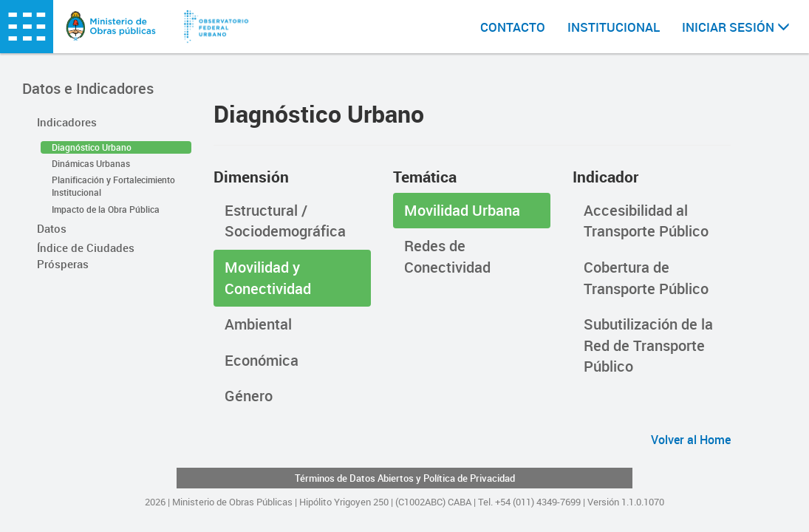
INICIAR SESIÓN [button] (736, 27)
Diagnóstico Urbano (92, 147)
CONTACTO (513, 27)
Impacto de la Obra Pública (106, 209)
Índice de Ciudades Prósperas (86, 255)
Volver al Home (691, 440)
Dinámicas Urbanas (91, 163)
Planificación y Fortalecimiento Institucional (113, 186)
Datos (52, 228)
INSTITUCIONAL (614, 27)
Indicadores (67, 122)
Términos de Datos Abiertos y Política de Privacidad (405, 478)
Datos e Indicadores (88, 88)
